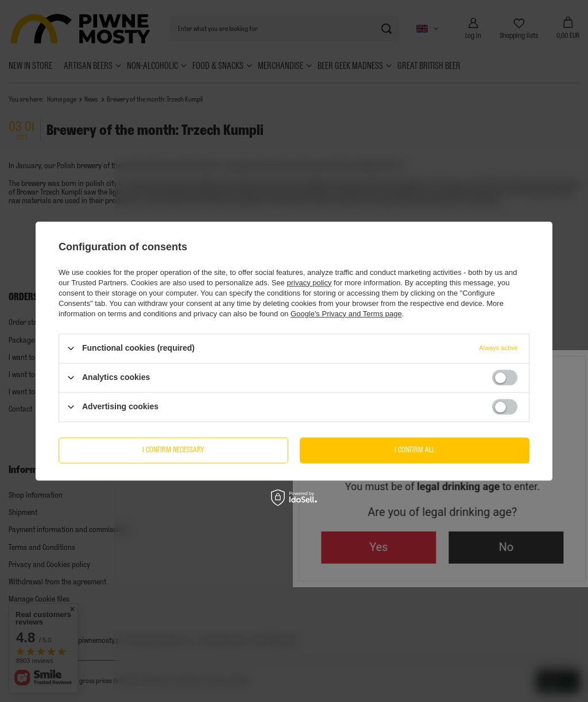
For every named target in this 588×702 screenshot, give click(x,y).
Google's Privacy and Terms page (346, 314)
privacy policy (309, 283)
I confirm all (415, 450)
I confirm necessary (173, 450)
